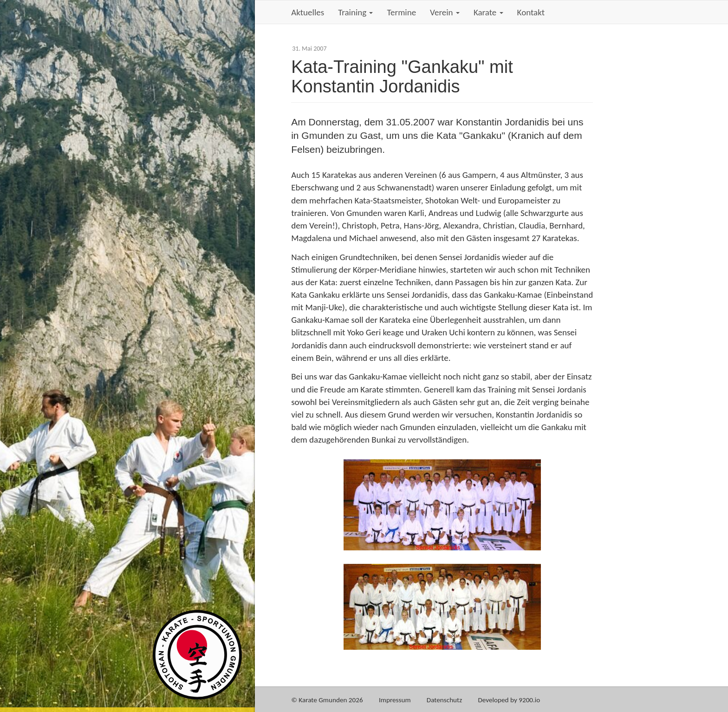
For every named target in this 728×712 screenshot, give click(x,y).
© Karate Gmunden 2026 (327, 700)
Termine (401, 12)
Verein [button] (445, 12)
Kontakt (531, 12)
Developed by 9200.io (509, 700)
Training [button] (355, 12)
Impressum (395, 700)
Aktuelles (308, 12)
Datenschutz (444, 700)
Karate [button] (488, 12)
